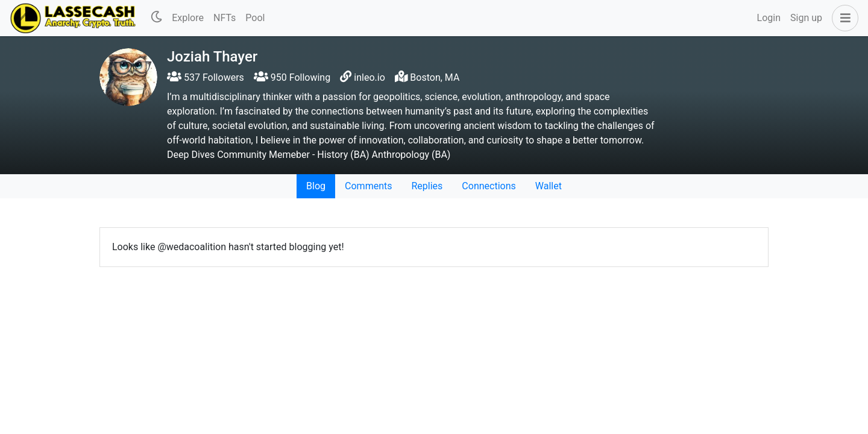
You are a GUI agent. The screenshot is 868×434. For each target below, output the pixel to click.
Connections (489, 186)
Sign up (806, 18)
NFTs (225, 18)
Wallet (549, 186)
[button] (843, 18)
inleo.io (369, 77)
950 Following (292, 77)
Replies (427, 186)
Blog (316, 186)
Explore (188, 18)
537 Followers (206, 77)
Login (769, 18)
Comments (368, 186)
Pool (255, 18)
